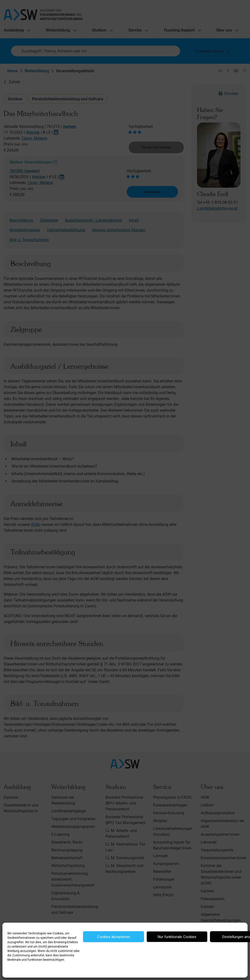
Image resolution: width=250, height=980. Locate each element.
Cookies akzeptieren (114, 937)
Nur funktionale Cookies (177, 937)
